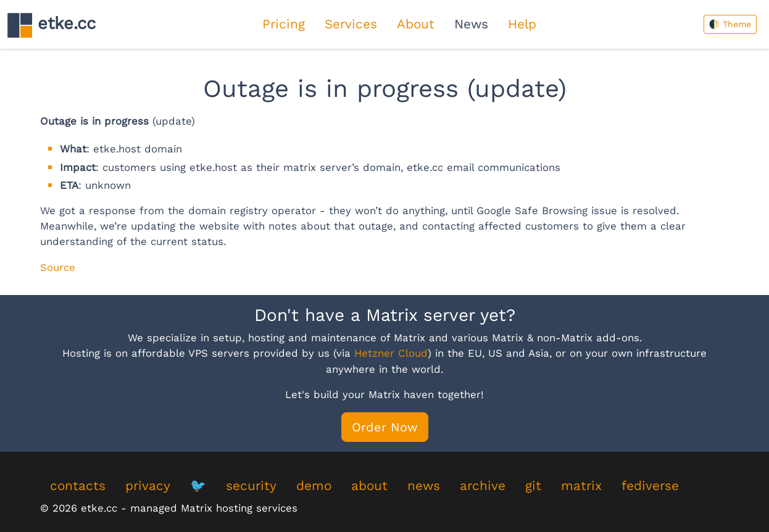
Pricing (284, 24)
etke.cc (52, 25)
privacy (148, 486)
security (251, 486)
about (369, 486)
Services (351, 24)
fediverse (650, 486)
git (533, 486)
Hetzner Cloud (391, 353)
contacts (78, 486)
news (424, 486)
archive (483, 486)
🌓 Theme (730, 24)
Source (58, 267)
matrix (581, 486)
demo (314, 486)
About (416, 24)
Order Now (385, 427)
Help (522, 24)
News (471, 24)
